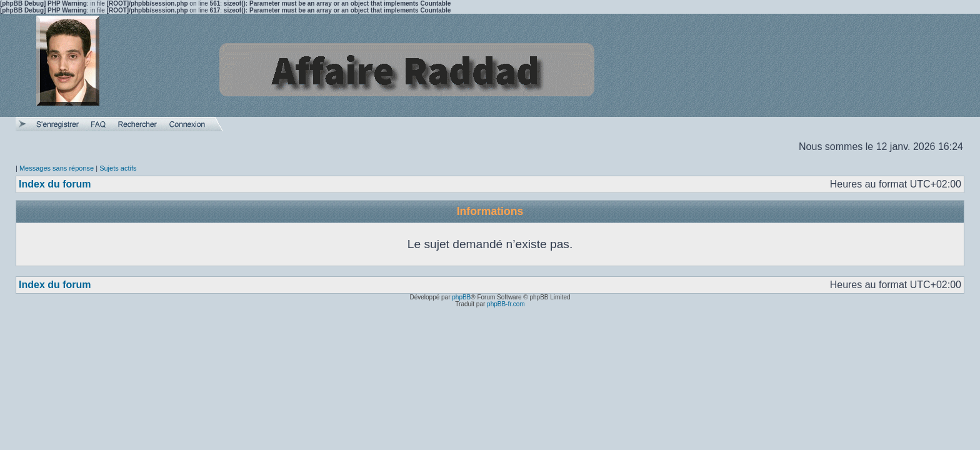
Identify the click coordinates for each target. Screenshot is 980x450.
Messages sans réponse (57, 168)
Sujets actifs (118, 168)
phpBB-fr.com (506, 304)
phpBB (461, 297)
